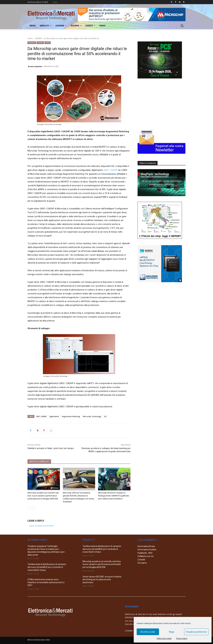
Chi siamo (142, 563)
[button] (182, 26)
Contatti (141, 560)
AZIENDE (38, 38)
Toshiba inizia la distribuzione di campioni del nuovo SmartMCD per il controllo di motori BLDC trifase (47, 567)
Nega (172, 632)
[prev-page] (29, 508)
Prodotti (40, 43)
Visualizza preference (196, 632)
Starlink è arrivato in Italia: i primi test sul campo (51, 448)
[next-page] (34, 508)
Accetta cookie (148, 632)
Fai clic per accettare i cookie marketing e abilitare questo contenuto (162, 183)
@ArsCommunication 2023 (39, 640)
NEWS (48, 43)
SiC (105, 416)
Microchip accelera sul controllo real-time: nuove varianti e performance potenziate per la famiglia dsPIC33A (43, 496)
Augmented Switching (71, 416)
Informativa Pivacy (146, 546)
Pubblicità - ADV (145, 553)
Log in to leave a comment (41, 526)
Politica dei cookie (164, 639)
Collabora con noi (146, 556)
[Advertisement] (160, 103)
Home (30, 38)
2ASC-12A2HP (110, 170)
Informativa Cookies (147, 550)
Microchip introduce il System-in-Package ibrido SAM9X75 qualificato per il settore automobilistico (114, 496)
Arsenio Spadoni (35, 66)
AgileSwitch (54, 416)
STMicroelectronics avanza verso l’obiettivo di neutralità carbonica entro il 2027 (46, 582)
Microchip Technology (92, 416)
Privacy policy (182, 639)
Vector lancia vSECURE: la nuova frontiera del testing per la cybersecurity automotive (102, 580)
